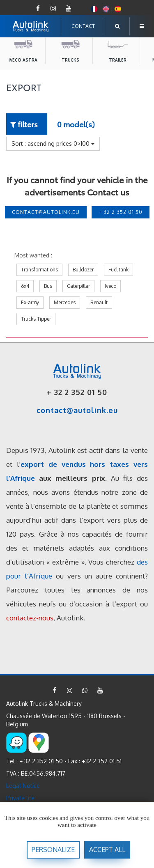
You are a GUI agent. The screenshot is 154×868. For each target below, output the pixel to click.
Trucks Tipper (36, 319)
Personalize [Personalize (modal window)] (53, 850)
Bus (48, 286)
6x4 (25, 286)
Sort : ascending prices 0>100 (53, 144)
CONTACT (83, 26)
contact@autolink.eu (46, 212)
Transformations (39, 270)
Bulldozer (83, 270)
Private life (20, 798)
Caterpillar (78, 286)
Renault (99, 302)
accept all (107, 850)
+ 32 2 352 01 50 (121, 212)
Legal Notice (23, 786)
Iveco (110, 286)
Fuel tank (118, 270)
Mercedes (65, 302)
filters (24, 124)
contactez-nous (30, 618)
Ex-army (30, 302)
